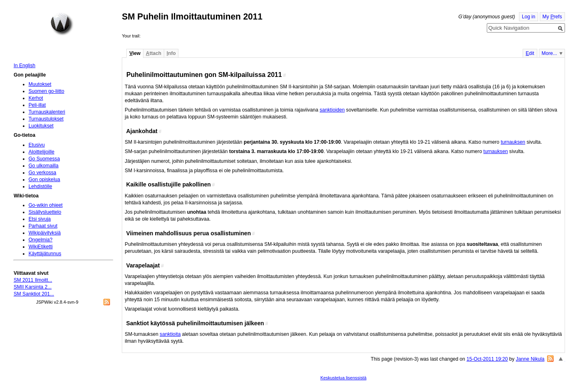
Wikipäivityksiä (45, 233)
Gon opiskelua (44, 180)
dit (530, 53)
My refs (552, 17)
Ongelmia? (41, 240)
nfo (171, 53)
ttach (154, 53)
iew (135, 53)
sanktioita (170, 334)
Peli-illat (37, 105)
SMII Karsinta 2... (32, 287)
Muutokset (40, 84)
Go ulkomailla (44, 166)
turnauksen (513, 142)
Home (62, 24)
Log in (529, 17)
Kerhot (36, 98)
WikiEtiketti (41, 247)
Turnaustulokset (46, 119)
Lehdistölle (40, 186)
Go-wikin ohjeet (46, 205)
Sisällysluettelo (45, 212)
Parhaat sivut (43, 226)
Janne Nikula (530, 359)
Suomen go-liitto (46, 91)
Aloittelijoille (42, 152)
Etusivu (37, 145)
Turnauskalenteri (47, 112)
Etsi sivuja (40, 219)
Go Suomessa (44, 159)
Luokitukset (41, 126)
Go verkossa (42, 173)
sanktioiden (332, 110)
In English (24, 66)
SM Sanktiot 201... (34, 294)
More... (550, 53)
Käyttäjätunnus (45, 254)
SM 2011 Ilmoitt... (33, 280)
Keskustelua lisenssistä (343, 378)
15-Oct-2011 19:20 (487, 359)
